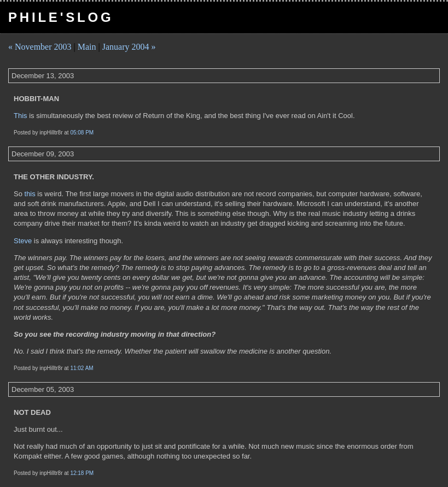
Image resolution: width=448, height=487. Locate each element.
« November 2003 (40, 47)
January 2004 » (129, 47)
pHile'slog (61, 17)
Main (87, 47)
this (30, 194)
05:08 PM (82, 133)
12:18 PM (82, 473)
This (21, 116)
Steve (23, 241)
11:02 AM (82, 368)
